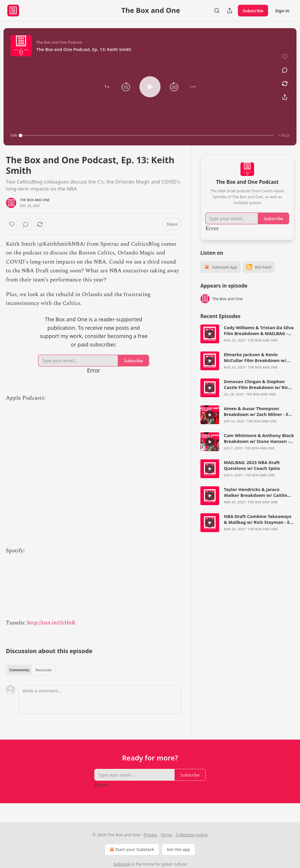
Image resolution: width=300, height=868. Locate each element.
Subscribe (253, 11)
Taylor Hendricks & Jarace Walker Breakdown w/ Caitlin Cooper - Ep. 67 (255, 492)
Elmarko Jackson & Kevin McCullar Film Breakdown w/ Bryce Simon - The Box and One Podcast (258, 357)
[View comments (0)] (285, 70)
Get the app (178, 849)
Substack (122, 864)
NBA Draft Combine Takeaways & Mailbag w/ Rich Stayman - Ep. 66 (259, 519)
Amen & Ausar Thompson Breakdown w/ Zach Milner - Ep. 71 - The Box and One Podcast (258, 411)
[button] (107, 87)
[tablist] (31, 670)
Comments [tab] (19, 670)
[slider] (147, 135)
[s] (210, 334)
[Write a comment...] (100, 699)
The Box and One (35, 200)
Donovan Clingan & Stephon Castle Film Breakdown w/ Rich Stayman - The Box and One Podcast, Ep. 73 (257, 384)
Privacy (150, 835)
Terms (166, 835)
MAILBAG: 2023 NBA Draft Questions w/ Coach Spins (252, 465)
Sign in (282, 11)
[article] (247, 334)
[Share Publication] (230, 11)
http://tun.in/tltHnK (51, 623)
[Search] (217, 11)
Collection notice (191, 835)
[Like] (12, 224)
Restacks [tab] (44, 670)
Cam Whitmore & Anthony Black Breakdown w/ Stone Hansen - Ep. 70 (259, 438)
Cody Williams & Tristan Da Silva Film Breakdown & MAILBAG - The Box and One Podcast (259, 330)
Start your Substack (131, 850)
